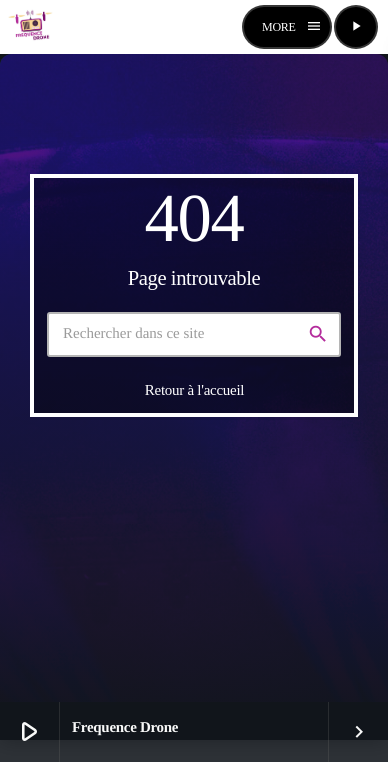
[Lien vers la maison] (31, 27)
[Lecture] (356, 27)
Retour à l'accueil (194, 390)
